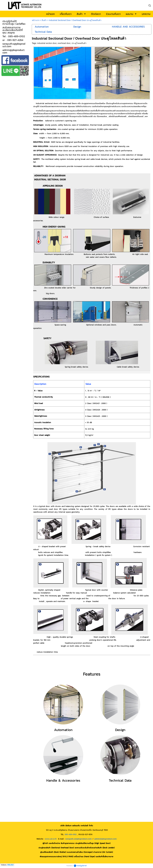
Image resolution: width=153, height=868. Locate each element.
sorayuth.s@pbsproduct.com (79, 839)
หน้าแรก (36, 20)
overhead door (64, 43)
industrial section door (47, 43)
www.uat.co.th (51, 839)
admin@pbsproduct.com (105, 839)
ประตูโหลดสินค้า (79, 43)
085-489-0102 (71, 834)
